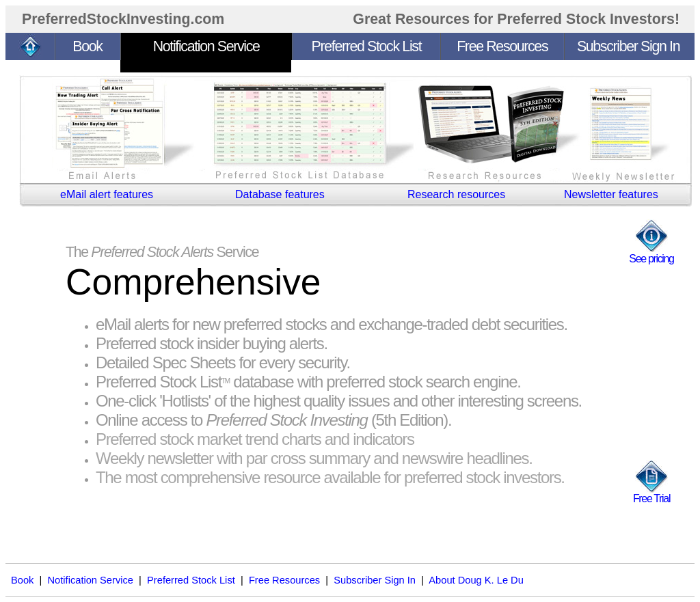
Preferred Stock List (191, 580)
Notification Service (91, 580)
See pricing (651, 259)
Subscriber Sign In (375, 580)
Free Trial (651, 498)
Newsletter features (611, 194)
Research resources (456, 194)
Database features (280, 194)
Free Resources (284, 580)
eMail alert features (107, 194)
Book (22, 580)
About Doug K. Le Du (476, 580)
